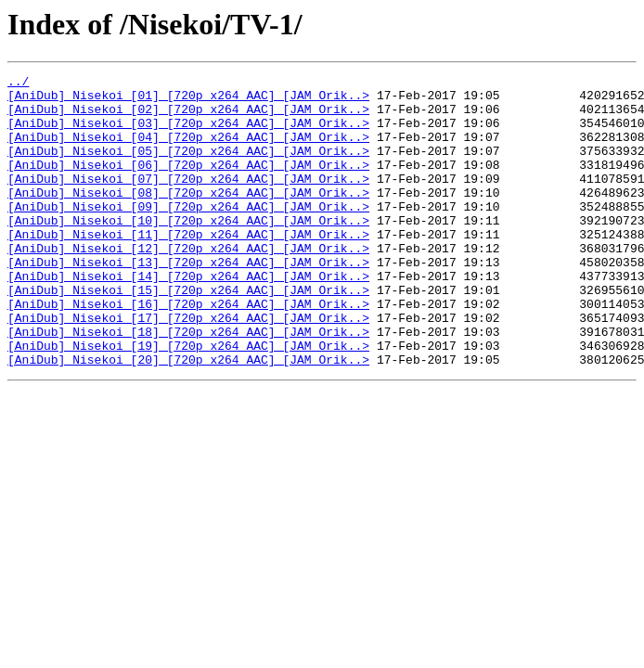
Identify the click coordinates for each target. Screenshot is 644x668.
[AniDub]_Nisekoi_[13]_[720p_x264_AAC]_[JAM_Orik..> (188, 301)
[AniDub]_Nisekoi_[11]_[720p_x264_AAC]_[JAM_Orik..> (188, 267)
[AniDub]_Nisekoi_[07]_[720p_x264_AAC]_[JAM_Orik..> (188, 200)
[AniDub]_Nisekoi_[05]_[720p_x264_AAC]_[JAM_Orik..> (188, 167)
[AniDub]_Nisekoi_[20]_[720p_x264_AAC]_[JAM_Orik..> (188, 417)
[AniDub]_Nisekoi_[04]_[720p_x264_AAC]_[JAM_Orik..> (188, 150)
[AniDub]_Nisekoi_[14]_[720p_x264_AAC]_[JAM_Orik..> (188, 317)
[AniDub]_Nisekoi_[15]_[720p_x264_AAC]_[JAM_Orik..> (188, 334)
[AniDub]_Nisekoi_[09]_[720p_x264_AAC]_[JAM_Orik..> (188, 234)
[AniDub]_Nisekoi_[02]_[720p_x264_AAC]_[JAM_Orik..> (188, 117)
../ (18, 83)
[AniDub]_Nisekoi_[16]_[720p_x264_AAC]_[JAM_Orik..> (188, 351)
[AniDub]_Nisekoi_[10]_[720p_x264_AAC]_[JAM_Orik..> (188, 250)
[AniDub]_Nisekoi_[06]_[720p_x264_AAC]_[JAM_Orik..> (188, 184)
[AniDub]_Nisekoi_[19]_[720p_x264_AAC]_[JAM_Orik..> (188, 401)
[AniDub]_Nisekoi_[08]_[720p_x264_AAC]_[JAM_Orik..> (188, 217)
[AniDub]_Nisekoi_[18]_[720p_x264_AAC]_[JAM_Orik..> (188, 384)
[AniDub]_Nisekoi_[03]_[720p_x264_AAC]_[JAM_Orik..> (188, 134)
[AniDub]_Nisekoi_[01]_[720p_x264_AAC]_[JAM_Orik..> (188, 100)
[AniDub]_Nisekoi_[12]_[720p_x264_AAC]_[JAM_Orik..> (188, 284)
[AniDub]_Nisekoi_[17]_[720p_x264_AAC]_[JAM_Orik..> (188, 367)
